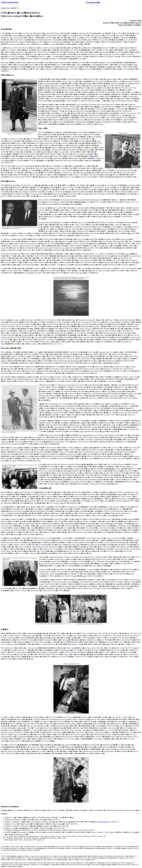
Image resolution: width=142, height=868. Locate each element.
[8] (120, 421)
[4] (104, 331)
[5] (2, 339)
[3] (95, 158)
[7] (62, 344)
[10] (131, 633)
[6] (102, 342)
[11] (75, 650)
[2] (35, 52)
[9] (39, 545)
